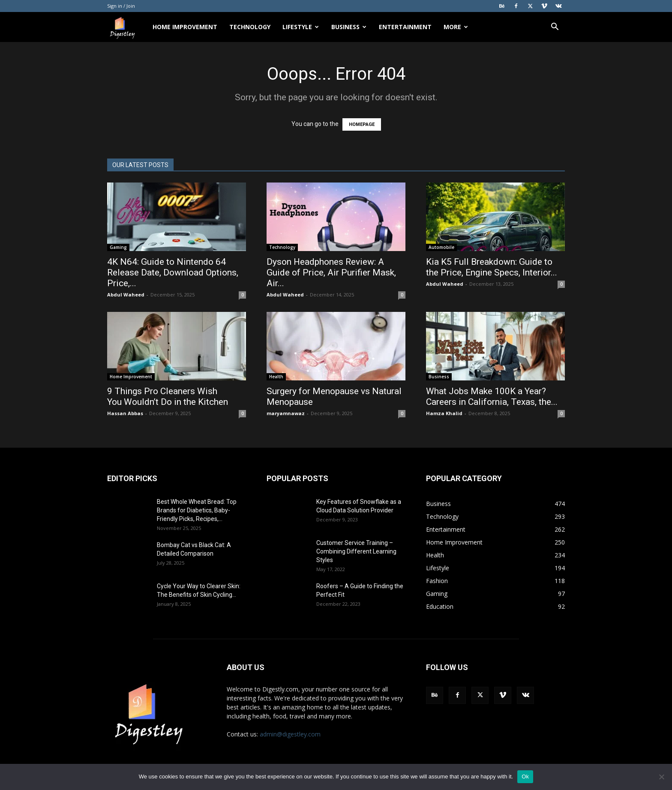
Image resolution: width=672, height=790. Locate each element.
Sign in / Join (121, 6)
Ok (525, 777)
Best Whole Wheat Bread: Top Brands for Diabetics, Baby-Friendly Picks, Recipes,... (197, 510)
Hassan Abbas (125, 413)
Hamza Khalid (444, 413)
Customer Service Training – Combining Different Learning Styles (356, 551)
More (456, 27)
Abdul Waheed (126, 295)
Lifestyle (301, 27)
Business (349, 27)
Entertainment (405, 27)
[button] (555, 28)
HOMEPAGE (362, 124)
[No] (661, 777)
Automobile (441, 247)
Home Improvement (185, 27)
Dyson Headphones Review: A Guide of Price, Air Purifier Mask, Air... (331, 272)
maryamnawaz (286, 413)
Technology (250, 27)
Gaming (118, 247)
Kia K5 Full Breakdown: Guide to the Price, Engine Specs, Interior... (492, 267)
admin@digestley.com (290, 734)
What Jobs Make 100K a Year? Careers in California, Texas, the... (492, 396)
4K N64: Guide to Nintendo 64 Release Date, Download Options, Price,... (173, 272)
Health (276, 377)
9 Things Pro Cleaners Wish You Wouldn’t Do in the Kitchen (169, 396)
